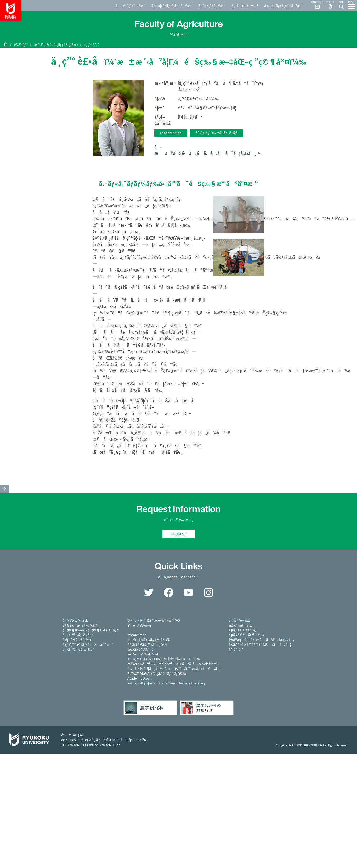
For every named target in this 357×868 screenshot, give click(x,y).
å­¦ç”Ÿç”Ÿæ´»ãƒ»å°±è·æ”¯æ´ (88, 645)
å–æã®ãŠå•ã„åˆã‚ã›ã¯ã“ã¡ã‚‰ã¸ (205, 150)
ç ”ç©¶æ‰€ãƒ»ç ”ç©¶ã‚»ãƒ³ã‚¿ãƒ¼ (91, 630)
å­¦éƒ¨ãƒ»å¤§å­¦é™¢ (77, 640)
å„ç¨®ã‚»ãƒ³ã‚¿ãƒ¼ (78, 635)
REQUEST (178, 534)
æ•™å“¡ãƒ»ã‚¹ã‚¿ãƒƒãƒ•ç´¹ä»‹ (56, 44)
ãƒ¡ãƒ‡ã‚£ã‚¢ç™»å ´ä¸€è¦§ (148, 645)
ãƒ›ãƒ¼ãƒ (5, 44)
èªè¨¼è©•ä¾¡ (139, 625)
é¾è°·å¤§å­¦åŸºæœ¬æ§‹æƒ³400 (154, 620)
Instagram (208, 593)
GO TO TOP (4, 489)
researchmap (171, 133)
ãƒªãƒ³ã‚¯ (236, 649)
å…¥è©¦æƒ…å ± (75, 620)
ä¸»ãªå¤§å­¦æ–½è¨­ (78, 649)
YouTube (188, 593)
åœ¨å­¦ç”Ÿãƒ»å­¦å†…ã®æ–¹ (172, 6)
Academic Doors (140, 678)
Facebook (169, 593)
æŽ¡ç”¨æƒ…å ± (241, 625)
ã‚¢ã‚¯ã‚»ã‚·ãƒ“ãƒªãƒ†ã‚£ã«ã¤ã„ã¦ (260, 645)
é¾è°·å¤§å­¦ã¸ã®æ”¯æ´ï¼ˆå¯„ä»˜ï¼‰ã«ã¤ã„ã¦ (174, 669)
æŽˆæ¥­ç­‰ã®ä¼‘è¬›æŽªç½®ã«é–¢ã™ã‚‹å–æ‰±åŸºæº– (173, 664)
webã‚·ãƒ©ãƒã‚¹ (141, 649)
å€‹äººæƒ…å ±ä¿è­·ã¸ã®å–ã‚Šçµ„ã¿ (261, 640)
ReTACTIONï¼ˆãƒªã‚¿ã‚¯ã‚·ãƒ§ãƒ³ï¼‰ (157, 674)
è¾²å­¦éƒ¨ (21, 44)
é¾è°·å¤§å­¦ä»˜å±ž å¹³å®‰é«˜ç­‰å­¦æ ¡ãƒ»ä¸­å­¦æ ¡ (166, 683)
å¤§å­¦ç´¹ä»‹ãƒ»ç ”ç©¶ (81, 625)
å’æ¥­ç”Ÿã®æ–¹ (212, 6)
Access (330, 5)
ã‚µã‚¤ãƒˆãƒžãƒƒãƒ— (244, 630)
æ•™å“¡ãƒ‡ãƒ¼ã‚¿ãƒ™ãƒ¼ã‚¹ (149, 640)
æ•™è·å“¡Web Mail (143, 654)
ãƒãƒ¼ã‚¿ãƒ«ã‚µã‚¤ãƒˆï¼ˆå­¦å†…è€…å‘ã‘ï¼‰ (164, 659)
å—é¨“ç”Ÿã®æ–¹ (130, 6)
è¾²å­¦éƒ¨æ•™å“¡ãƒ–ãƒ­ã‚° (217, 133)
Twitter (149, 593)
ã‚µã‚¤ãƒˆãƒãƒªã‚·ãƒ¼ (246, 635)
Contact (315, 5)
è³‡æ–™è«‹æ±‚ (240, 620)
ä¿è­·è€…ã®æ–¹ (245, 6)
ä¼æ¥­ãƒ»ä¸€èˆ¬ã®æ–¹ (283, 6)
